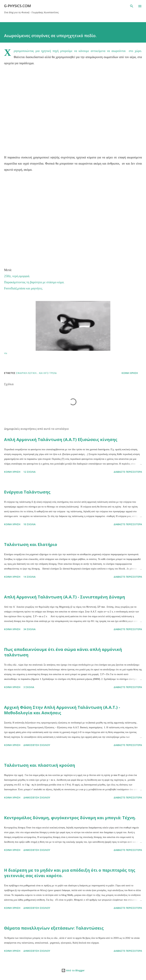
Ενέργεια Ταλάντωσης (27, 492)
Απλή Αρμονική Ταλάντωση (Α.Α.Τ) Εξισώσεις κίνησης (61, 439)
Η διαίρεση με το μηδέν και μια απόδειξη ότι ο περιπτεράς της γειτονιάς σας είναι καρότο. (70, 873)
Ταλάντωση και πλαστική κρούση (40, 765)
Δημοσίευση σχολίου (37, 745)
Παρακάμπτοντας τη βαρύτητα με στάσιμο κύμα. (34, 282)
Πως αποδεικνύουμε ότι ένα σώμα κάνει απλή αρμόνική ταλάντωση (63, 652)
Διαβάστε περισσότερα (128, 472)
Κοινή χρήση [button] (130, 373)
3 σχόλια (29, 687)
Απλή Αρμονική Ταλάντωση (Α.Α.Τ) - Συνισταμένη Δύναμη (65, 597)
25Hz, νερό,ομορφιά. (17, 276)
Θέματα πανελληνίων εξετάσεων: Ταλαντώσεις (54, 928)
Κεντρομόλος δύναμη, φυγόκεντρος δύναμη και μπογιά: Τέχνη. (70, 818)
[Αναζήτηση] (132, 6)
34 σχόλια (29, 629)
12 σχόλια (29, 472)
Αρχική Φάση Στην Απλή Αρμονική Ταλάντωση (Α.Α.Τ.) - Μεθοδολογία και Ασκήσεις (62, 710)
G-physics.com (17, 6)
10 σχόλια (29, 524)
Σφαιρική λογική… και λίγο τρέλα (36, 373)
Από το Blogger (73, 970)
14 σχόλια (29, 577)
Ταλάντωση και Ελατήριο (31, 544)
